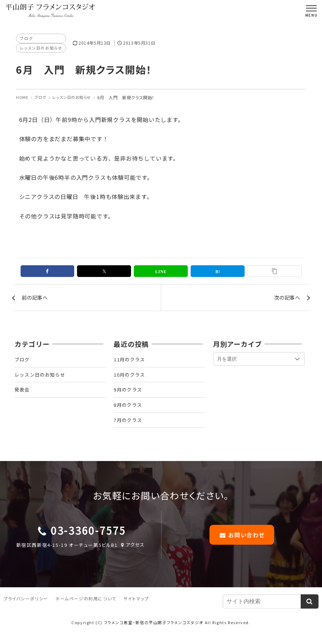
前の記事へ (37, 300)
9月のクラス (129, 396)
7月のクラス (129, 429)
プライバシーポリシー (26, 609)
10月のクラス (131, 379)
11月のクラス (131, 363)
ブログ (27, 38)
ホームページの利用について (86, 609)
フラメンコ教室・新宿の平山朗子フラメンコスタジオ (154, 633)
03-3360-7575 (88, 540)
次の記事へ (285, 300)
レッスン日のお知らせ (43, 48)
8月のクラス (129, 412)
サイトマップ (136, 609)
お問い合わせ (242, 545)
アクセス (132, 555)
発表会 (23, 396)
